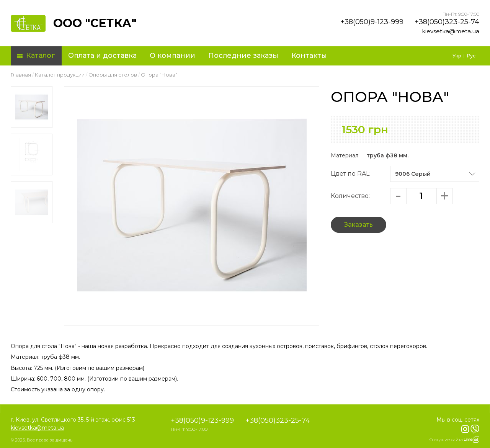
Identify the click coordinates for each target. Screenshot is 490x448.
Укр (457, 56)
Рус (471, 56)
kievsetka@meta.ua (451, 31)
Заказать (359, 225)
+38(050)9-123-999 (372, 22)
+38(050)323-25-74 (447, 22)
